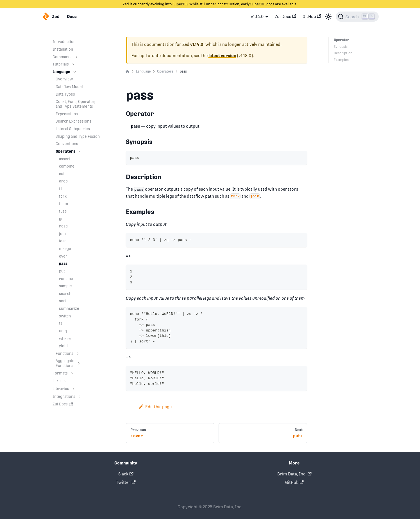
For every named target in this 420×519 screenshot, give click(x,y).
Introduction (64, 42)
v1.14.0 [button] (257, 16)
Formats (60, 373)
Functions (64, 353)
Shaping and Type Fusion (78, 136)
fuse (63, 211)
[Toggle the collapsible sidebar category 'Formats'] (72, 373)
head (63, 226)
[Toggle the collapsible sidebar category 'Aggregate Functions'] (79, 363)
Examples (341, 60)
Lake (57, 381)
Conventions (67, 144)
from (63, 204)
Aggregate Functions (65, 363)
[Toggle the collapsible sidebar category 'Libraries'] (73, 389)
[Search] (357, 17)
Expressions (67, 114)
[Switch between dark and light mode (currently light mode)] (328, 17)
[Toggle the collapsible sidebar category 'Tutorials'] (73, 64)
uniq (63, 331)
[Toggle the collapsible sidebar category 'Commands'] (77, 57)
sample (65, 286)
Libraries (61, 389)
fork (63, 196)
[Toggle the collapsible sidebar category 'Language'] (75, 72)
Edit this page (155, 407)
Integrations (64, 396)
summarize (69, 308)
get (62, 219)
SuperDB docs (262, 4)
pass (63, 263)
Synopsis (341, 47)
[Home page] (127, 72)
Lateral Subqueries (73, 129)
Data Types (65, 94)
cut (62, 174)
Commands (63, 57)
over (63, 256)
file (62, 189)
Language (61, 72)
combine (67, 166)
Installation (63, 49)
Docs (72, 17)
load (63, 241)
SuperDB (180, 4)
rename (66, 279)
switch (65, 316)
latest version (222, 56)
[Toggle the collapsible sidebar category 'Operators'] (80, 151)
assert (65, 159)
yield (63, 346)
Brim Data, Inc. (294, 474)
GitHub (312, 16)
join (62, 234)
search (65, 294)
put (62, 271)
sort (63, 301)
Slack (126, 474)
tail (62, 323)
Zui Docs (285, 16)
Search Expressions (73, 121)
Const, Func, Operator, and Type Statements (75, 104)
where (65, 339)
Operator (341, 40)
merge (65, 249)
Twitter (126, 482)
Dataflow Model (69, 87)
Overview (64, 79)
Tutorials (61, 64)
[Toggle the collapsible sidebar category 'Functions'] (78, 354)
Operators (65, 151)
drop (63, 181)
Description (343, 53)
